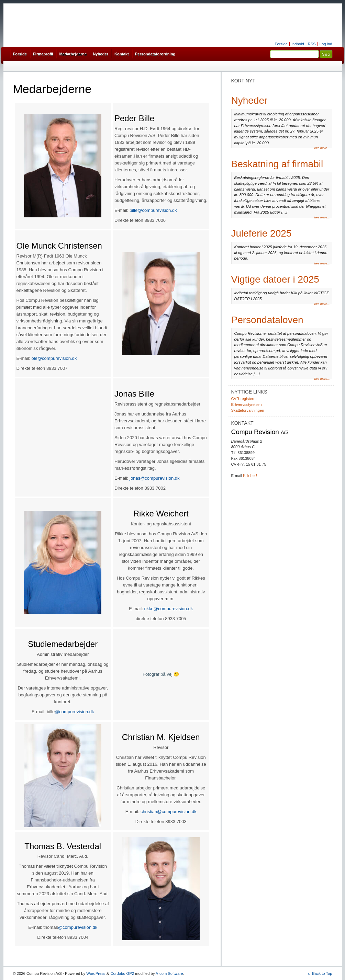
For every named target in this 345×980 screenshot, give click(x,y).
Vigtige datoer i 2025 (275, 279)
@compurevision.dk (74, 712)
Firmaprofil (43, 54)
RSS (312, 44)
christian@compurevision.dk (169, 812)
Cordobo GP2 (122, 973)
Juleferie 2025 (261, 233)
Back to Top (322, 973)
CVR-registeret (244, 399)
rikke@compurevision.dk (168, 609)
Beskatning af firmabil (277, 164)
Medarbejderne (73, 54)
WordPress (96, 973)
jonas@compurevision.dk (154, 478)
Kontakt (122, 54)
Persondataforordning (155, 54)
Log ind (326, 44)
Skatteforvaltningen (248, 410)
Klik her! (250, 476)
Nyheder (101, 54)
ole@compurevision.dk (54, 358)
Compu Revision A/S (173, 26)
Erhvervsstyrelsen (247, 404)
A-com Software (169, 973)
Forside (281, 44)
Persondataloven (267, 320)
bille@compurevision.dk (153, 210)
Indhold (298, 44)
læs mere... (322, 148)
